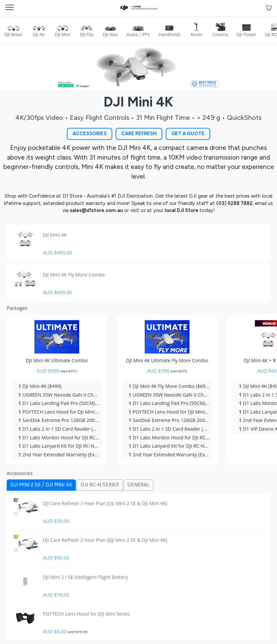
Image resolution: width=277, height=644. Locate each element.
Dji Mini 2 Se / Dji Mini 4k (41, 485)
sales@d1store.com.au (96, 210)
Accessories (90, 134)
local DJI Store (182, 210)
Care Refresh (139, 134)
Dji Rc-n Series (100, 485)
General (138, 485)
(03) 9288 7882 (234, 203)
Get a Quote (188, 134)
